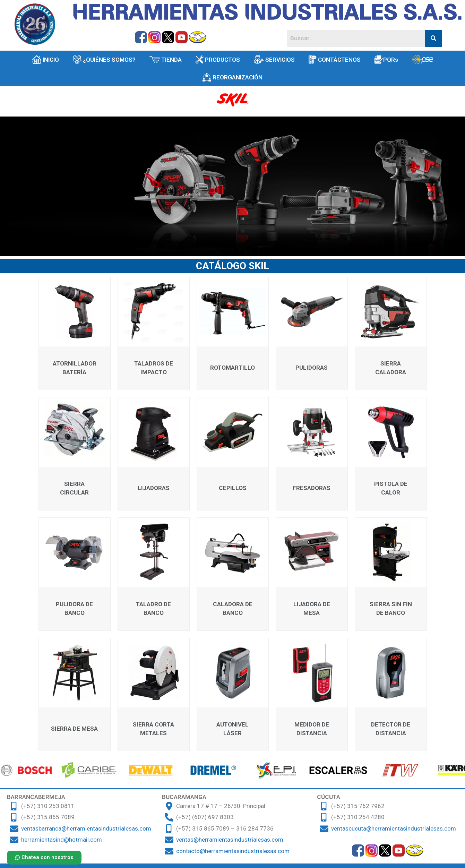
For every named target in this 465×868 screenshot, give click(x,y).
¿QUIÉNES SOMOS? (104, 59)
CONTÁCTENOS (334, 59)
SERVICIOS (274, 59)
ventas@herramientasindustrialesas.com (230, 840)
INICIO (45, 59)
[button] (44, 858)
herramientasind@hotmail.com (62, 840)
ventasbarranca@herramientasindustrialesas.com (86, 828)
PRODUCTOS (218, 59)
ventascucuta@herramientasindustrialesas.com (394, 828)
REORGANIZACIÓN (233, 77)
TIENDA (165, 59)
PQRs (386, 59)
